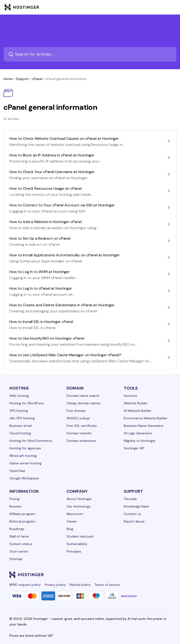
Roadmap (17, 529)
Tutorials (130, 499)
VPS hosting (19, 411)
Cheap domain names (84, 403)
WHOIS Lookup (78, 418)
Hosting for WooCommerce (31, 441)
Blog (70, 529)
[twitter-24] (140, 575)
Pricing (14, 499)
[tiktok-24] (168, 575)
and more (129, 596)
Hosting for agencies (25, 448)
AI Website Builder (138, 411)
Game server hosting (25, 463)
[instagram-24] (130, 575)
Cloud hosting (20, 433)
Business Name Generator (144, 426)
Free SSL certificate (82, 426)
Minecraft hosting (23, 456)
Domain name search (83, 396)
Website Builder (136, 403)
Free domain (76, 411)
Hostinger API (134, 448)
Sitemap (16, 559)
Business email (21, 426)
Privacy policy (55, 585)
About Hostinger (79, 499)
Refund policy (80, 585)
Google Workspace (24, 478)
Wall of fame (19, 536)
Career (72, 521)
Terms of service (107, 585)
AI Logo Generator (138, 433)
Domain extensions (81, 441)
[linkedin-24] (112, 575)
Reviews (15, 506)
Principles (74, 551)
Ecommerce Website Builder (146, 418)
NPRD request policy (25, 585)
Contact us (132, 514)
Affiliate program (22, 514)
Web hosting (19, 396)
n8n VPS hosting (22, 418)
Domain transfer (79, 433)
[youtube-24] (149, 575)
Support (22, 79)
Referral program (22, 521)
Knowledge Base (136, 506)
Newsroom (75, 514)
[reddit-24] (158, 575)
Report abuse (134, 521)
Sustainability (77, 544)
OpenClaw (17, 471)
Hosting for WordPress (27, 403)
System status (21, 544)
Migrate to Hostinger (140, 441)
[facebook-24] (121, 575)
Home (8, 79)
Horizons (130, 396)
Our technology (79, 506)
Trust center (19, 551)
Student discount (80, 536)
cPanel (37, 79)
